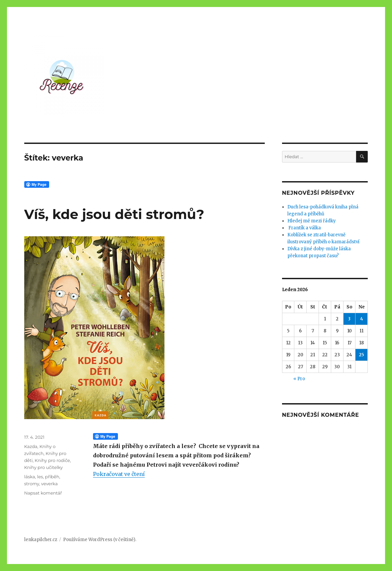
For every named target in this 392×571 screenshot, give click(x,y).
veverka (49, 484)
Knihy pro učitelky (44, 467)
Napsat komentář (43, 493)
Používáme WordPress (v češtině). (100, 540)
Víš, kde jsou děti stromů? (114, 214)
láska (30, 477)
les (40, 477)
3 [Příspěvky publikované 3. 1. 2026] (349, 319)
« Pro (299, 379)
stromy (32, 484)
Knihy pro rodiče (52, 460)
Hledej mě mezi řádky (312, 221)
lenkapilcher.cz (41, 540)
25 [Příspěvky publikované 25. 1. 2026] (361, 355)
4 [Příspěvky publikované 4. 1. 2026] (362, 319)
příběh (52, 477)
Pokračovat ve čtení (119, 474)
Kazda (31, 446)
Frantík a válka (304, 228)
